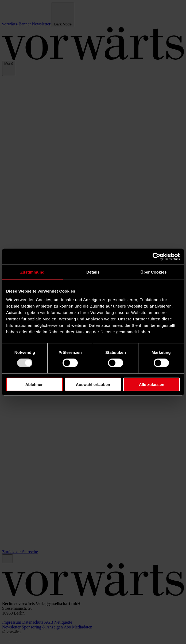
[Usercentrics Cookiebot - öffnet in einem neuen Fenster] (156, 257)
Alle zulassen (152, 384)
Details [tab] (93, 272)
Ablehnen (34, 384)
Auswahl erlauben (93, 384)
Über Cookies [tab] (154, 272)
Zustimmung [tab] (32, 272)
